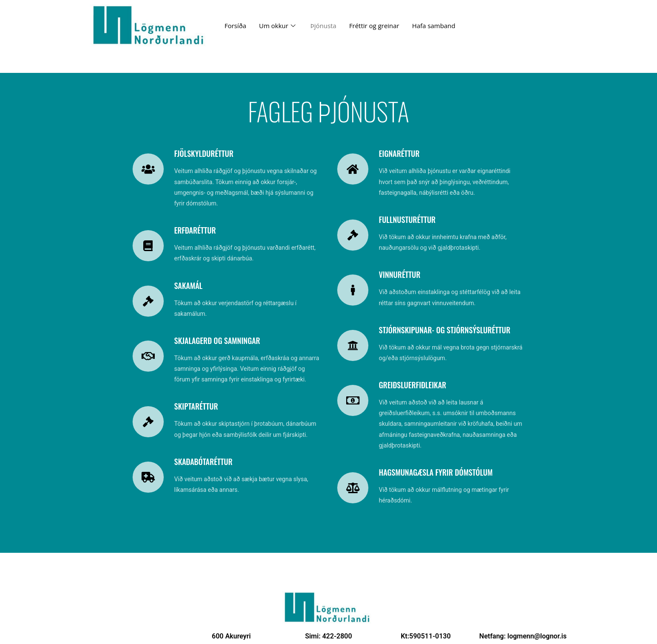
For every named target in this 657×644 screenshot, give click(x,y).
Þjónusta (324, 26)
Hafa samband (434, 26)
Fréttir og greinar (375, 26)
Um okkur (279, 26)
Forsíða (236, 26)
